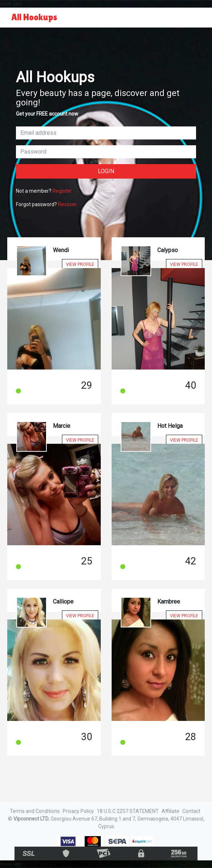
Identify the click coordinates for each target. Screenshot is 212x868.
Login (106, 171)
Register (62, 191)
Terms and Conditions (35, 811)
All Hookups (34, 17)
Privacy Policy (78, 811)
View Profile (80, 264)
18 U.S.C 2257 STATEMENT (128, 811)
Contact (191, 811)
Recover (67, 204)
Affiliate (171, 811)
